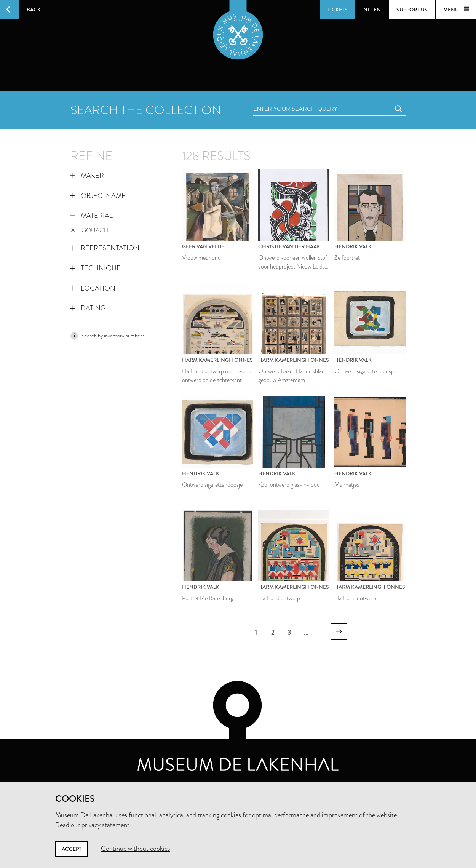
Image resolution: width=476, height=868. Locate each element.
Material (92, 216)
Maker (87, 176)
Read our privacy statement (92, 825)
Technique (96, 268)
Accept (72, 849)
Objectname (98, 196)
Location (93, 288)
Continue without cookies (136, 849)
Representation (105, 248)
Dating (88, 308)
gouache (91, 230)
